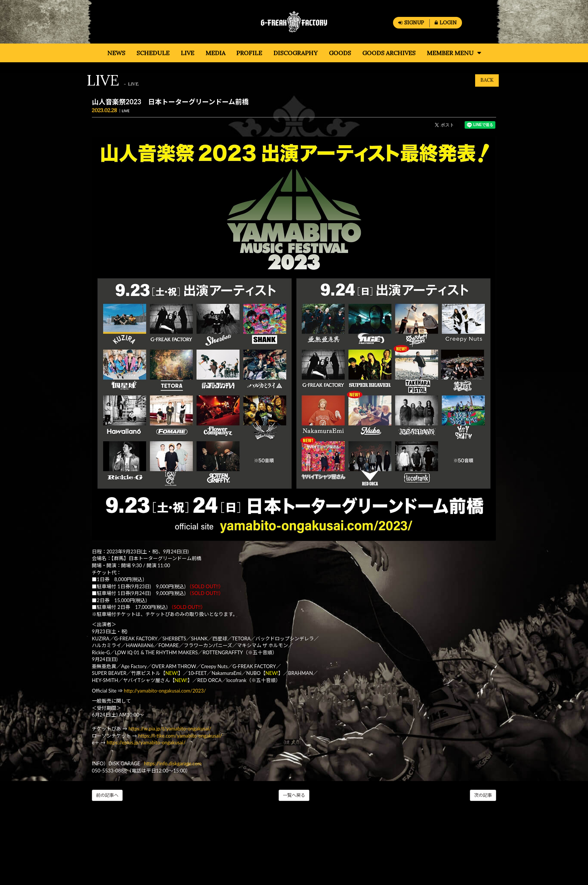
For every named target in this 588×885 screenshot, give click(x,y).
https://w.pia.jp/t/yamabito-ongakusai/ (170, 729)
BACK (487, 80)
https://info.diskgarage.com (173, 763)
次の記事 (483, 795)
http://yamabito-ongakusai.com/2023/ (165, 691)
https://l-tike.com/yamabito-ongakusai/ (181, 736)
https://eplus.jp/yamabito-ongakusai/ (146, 742)
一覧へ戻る (294, 795)
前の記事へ (107, 795)
